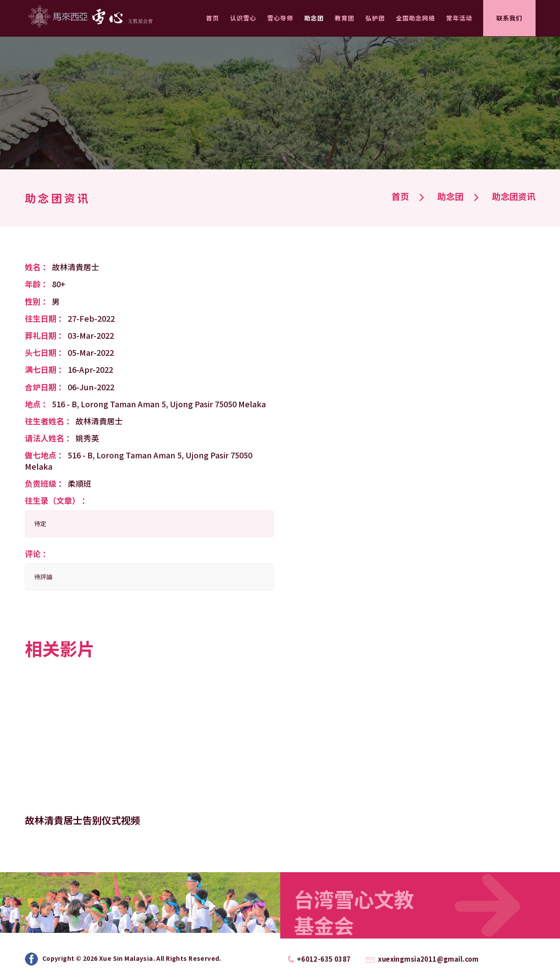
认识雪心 (243, 18)
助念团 (314, 18)
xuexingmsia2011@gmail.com (428, 959)
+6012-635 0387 (324, 959)
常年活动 (459, 18)
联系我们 (509, 18)
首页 (213, 18)
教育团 (345, 18)
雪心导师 (280, 18)
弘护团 (375, 18)
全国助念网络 (416, 18)
